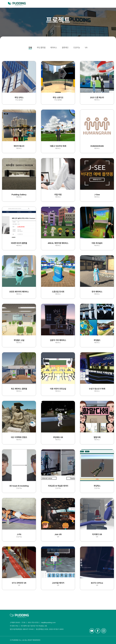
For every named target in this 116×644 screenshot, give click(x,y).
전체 (30, 48)
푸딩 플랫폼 (41, 48)
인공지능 (77, 48)
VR (86, 48)
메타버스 (54, 48)
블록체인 (65, 48)
